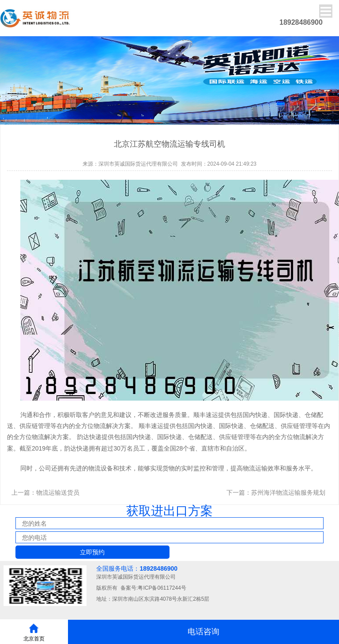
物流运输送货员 (58, 492)
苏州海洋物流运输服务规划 (288, 492)
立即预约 (92, 552)
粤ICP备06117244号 (162, 588)
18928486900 (158, 568)
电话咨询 (203, 632)
